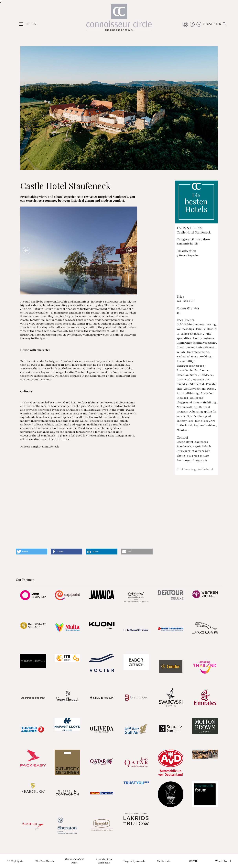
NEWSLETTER (212, 24)
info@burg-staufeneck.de (193, 451)
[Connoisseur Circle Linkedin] (199, 24)
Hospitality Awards (134, 861)
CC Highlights (15, 861)
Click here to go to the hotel (195, 469)
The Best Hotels (45, 861)
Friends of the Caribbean (104, 861)
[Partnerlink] (33, 595)
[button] (32, 552)
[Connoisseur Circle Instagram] (185, 24)
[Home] (119, 19)
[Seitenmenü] (21, 24)
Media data (164, 861)
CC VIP (193, 861)
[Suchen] (225, 24)
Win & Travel (223, 861)
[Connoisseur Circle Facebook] (192, 24)
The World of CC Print (74, 861)
